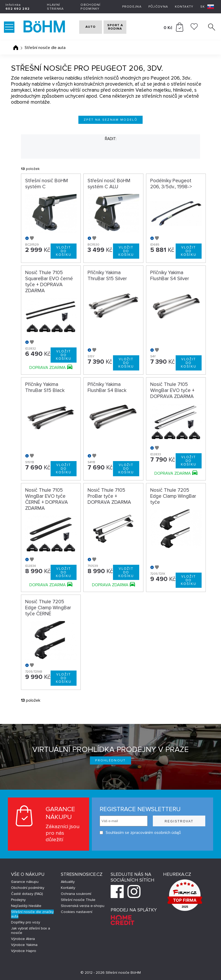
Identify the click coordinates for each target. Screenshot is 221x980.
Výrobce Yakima (24, 945)
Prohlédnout (110, 760)
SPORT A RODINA (123, 27)
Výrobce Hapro (24, 951)
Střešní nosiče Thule (78, 900)
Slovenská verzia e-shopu (83, 906)
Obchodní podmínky (90, 7)
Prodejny (18, 900)
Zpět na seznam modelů (110, 120)
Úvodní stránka (16, 48)
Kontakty (184, 7)
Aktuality (68, 882)
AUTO (87, 27)
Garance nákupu (25, 882)
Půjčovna (158, 7)
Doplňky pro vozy (26, 922)
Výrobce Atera (23, 939)
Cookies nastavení (77, 912)
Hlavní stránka (55, 7)
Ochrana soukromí (76, 894)
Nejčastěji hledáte (26, 906)
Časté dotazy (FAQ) (27, 894)
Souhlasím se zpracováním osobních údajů (140, 833)
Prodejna (132, 7)
